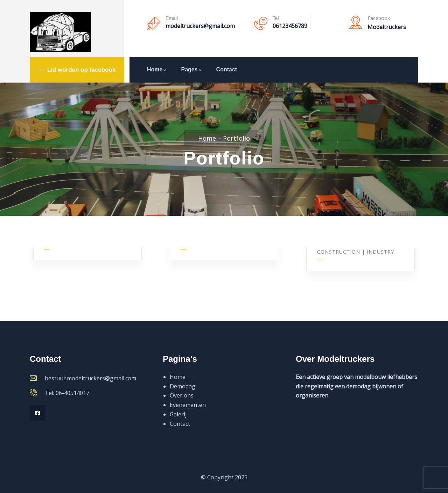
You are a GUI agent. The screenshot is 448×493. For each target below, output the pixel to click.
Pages (191, 69)
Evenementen (188, 405)
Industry (380, 251)
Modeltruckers (387, 27)
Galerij (178, 414)
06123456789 (290, 26)
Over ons (182, 395)
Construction (339, 251)
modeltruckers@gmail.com (200, 26)
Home (157, 69)
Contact (227, 69)
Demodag (183, 386)
